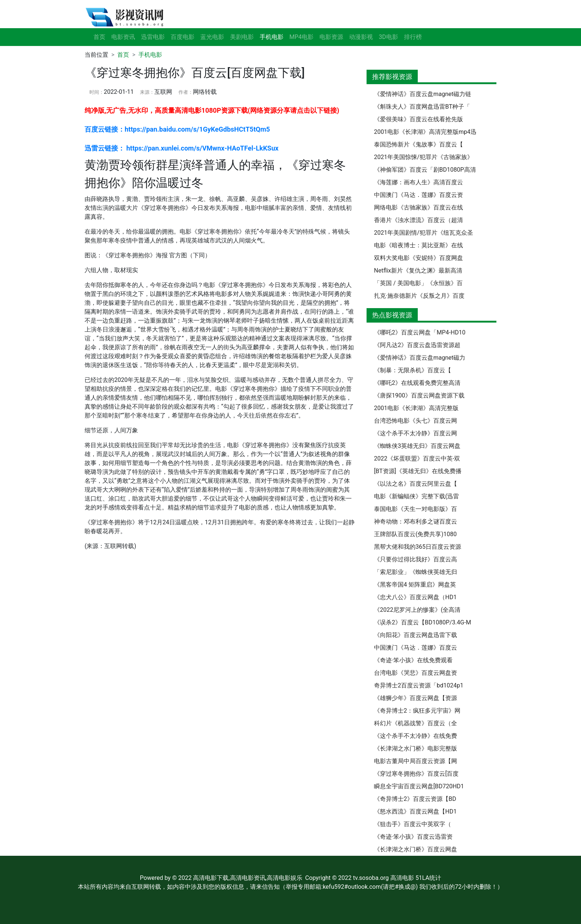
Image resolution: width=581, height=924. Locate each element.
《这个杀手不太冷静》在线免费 (416, 736)
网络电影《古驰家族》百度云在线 (418, 207)
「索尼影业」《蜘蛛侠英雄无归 (416, 572)
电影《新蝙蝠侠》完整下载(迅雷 (416, 496)
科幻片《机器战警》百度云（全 (416, 723)
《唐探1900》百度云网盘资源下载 (419, 395)
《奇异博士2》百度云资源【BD (415, 799)
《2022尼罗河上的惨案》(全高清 (417, 610)
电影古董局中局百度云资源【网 (416, 761)
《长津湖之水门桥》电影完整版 (416, 748)
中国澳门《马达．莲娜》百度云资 (418, 195)
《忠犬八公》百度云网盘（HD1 (415, 597)
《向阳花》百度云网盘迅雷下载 (416, 635)
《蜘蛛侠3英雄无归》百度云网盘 (417, 446)
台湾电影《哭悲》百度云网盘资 (416, 673)
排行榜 (413, 37)
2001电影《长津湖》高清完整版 (416, 408)
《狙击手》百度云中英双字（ (413, 824)
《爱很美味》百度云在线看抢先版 (418, 119)
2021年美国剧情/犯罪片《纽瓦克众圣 (424, 233)
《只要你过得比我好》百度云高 (416, 559)
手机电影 (150, 55)
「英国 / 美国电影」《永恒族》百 (418, 283)
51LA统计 (428, 878)
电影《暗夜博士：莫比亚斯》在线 (418, 245)
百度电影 (183, 37)
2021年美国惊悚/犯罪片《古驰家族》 (424, 157)
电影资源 (331, 37)
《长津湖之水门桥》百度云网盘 (416, 849)
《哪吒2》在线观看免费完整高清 (417, 383)
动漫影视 (361, 37)
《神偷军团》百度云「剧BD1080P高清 (425, 170)
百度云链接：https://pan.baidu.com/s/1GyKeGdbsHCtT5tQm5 (177, 129)
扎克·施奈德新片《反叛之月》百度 (419, 296)
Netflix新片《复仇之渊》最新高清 (418, 270)
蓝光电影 (212, 37)
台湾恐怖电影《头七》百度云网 (416, 421)
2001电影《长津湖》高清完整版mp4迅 (425, 132)
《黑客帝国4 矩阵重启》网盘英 (415, 585)
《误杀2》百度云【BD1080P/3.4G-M (423, 622)
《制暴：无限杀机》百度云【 (413, 370)
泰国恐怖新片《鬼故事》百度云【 (418, 144)
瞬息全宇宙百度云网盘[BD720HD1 (419, 786)
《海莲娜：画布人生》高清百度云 (418, 182)
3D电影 (388, 37)
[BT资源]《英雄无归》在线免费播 (418, 471)
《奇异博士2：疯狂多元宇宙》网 (417, 711)
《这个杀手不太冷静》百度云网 (416, 433)
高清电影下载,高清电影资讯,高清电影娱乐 (247, 878)
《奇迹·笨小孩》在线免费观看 (413, 660)
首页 (99, 37)
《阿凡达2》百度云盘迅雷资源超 (417, 345)
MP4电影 (301, 37)
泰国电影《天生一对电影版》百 (416, 509)
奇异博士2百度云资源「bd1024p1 (419, 685)
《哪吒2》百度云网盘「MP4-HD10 (420, 332)
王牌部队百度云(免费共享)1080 (415, 534)
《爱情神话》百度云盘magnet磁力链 (423, 94)
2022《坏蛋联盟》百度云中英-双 (417, 458)
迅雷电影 (153, 37)
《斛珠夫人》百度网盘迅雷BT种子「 (422, 107)
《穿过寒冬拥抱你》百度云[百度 (416, 774)
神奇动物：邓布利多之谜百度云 (416, 522)
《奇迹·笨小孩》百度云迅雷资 (413, 837)
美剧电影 (242, 37)
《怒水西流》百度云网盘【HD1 (415, 811)
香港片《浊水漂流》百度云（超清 (418, 220)
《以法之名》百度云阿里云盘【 (416, 484)
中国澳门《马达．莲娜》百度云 (416, 648)
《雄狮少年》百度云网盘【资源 (416, 698)
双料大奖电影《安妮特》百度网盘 (418, 258)
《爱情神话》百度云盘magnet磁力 (420, 358)
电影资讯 (123, 37)
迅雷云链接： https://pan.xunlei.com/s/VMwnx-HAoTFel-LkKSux (182, 148)
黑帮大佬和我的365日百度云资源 (418, 547)
